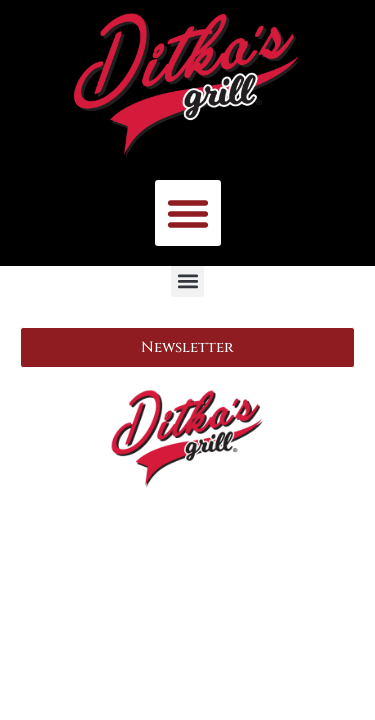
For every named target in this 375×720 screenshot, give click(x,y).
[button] (188, 213)
